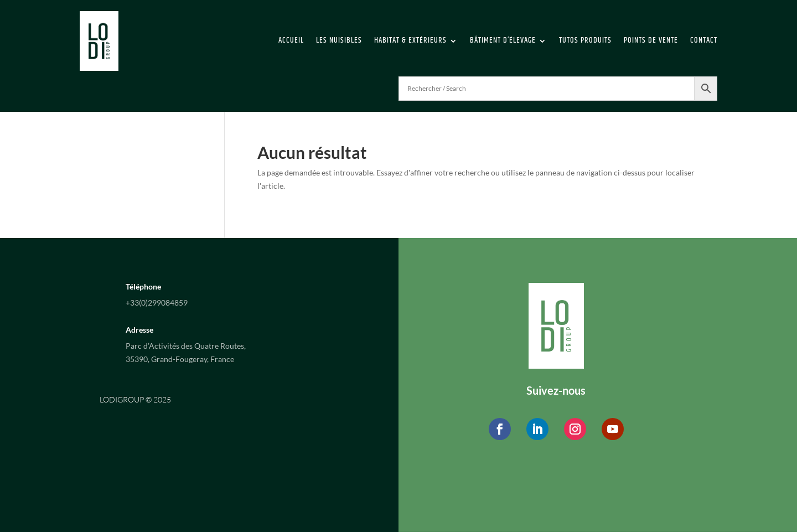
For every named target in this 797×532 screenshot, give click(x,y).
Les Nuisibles (339, 40)
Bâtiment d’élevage (503, 40)
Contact (704, 40)
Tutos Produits (585, 40)
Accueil (291, 40)
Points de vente (651, 40)
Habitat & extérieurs (410, 40)
